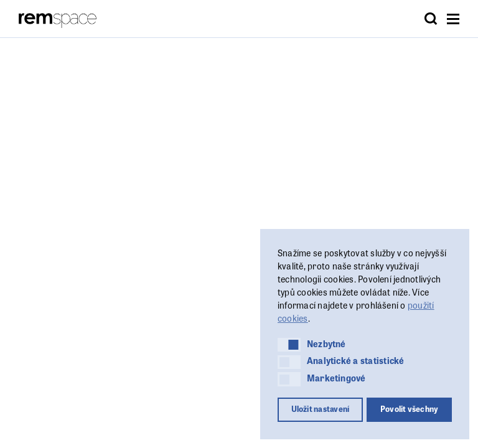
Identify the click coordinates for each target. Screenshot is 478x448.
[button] (289, 345)
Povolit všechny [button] (410, 409)
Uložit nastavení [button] (321, 409)
